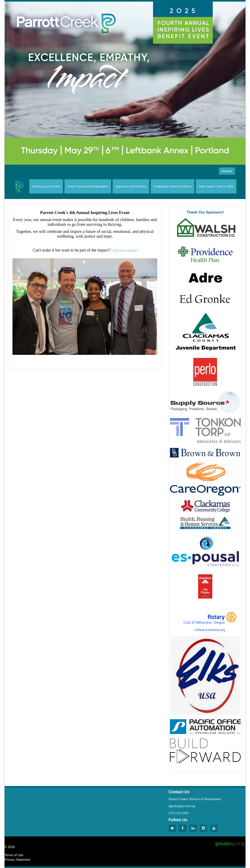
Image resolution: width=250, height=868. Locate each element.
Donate (227, 171)
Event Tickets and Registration (88, 186)
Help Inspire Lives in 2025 (216, 186)
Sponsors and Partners (131, 186)
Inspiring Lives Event (46, 186)
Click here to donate (124, 250)
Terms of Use (14, 855)
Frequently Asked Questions (173, 186)
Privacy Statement (17, 860)
